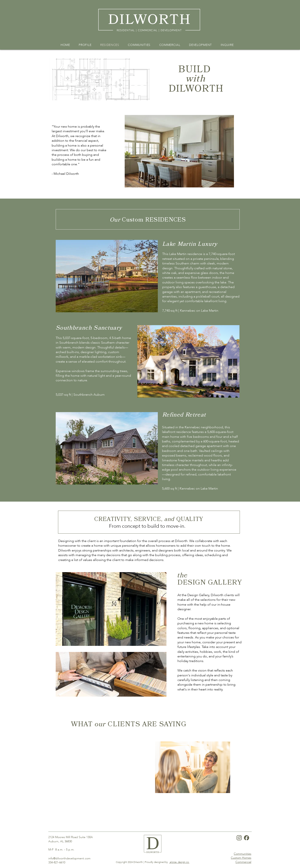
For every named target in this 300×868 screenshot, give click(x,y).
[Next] (229, 767)
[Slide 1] (147, 796)
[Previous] (71, 767)
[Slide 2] (153, 796)
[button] (107, 276)
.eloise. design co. (179, 862)
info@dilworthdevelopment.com (69, 858)
